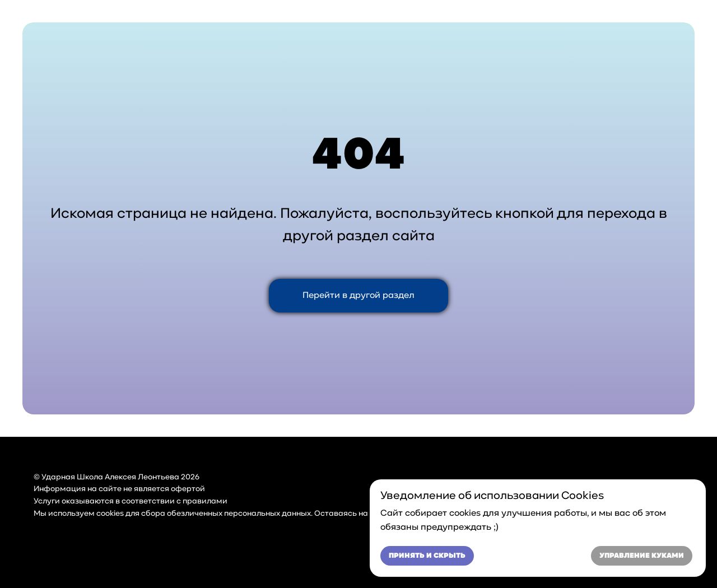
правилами (205, 501)
